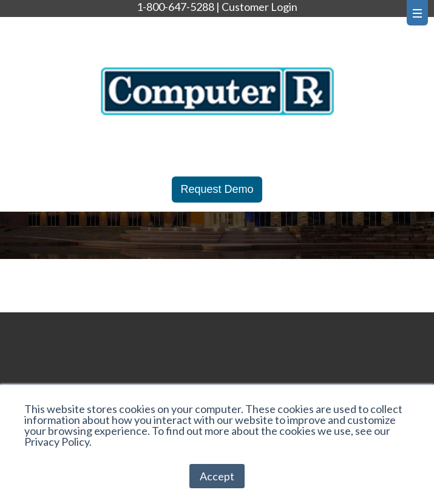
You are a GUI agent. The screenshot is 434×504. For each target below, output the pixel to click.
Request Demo (217, 189)
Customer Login (259, 7)
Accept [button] (217, 476)
